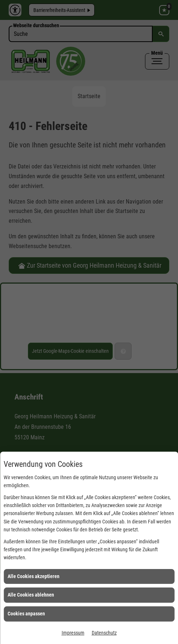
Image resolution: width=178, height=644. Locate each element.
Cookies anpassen (26, 614)
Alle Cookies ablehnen (31, 595)
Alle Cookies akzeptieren (34, 576)
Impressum (73, 633)
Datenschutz (104, 633)
